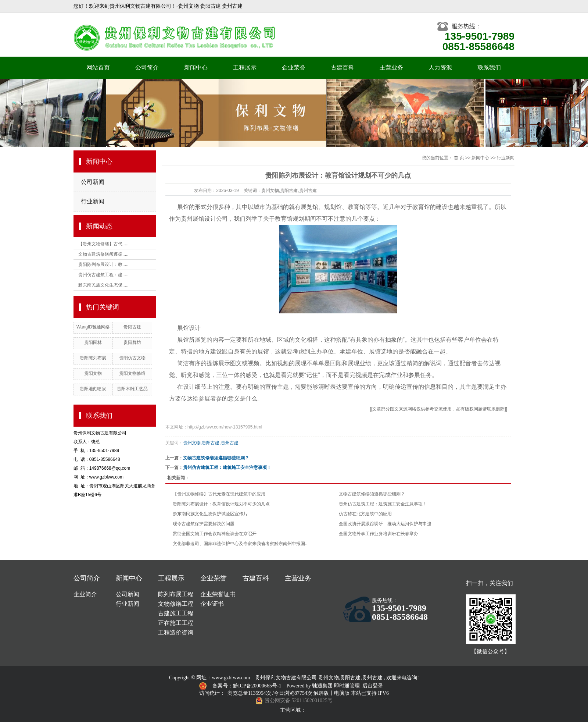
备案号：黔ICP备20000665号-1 (248, 686)
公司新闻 (93, 182)
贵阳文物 (93, 373)
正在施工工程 (176, 623)
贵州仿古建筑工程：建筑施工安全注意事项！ (227, 467)
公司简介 (147, 67)
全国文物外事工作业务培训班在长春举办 (379, 534)
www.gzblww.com (231, 678)
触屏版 (321, 693)
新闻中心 (196, 67)
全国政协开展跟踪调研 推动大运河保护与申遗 (385, 524)
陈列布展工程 (176, 594)
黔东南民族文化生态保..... (103, 285)
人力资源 (440, 67)
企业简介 (85, 594)
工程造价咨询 (176, 632)
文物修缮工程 (176, 604)
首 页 (459, 158)
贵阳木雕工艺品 (132, 389)
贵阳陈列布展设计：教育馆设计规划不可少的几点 (221, 504)
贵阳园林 (93, 342)
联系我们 (489, 67)
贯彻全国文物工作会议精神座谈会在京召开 (215, 534)
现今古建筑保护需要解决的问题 (204, 524)
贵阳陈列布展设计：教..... (103, 264)
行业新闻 (93, 201)
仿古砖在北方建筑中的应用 (365, 514)
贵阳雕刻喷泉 (93, 389)
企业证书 (212, 604)
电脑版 (342, 693)
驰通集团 (323, 686)
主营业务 (391, 67)
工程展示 (245, 67)
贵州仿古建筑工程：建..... (103, 275)
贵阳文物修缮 (132, 373)
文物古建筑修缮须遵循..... (103, 254)
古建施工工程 (176, 613)
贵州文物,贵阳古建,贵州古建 (289, 191)
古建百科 (343, 67)
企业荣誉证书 (218, 594)
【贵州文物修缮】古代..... (103, 244)
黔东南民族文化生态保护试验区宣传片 (210, 514)
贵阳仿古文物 (132, 358)
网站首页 (98, 67)
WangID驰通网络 (93, 327)
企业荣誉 (294, 67)
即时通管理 (347, 686)
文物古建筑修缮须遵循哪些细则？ (216, 458)
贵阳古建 (132, 327)
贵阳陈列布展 (93, 358)
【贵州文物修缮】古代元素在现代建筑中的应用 (219, 494)
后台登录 (373, 686)
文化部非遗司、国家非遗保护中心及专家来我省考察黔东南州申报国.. (240, 544)
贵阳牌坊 (132, 342)
